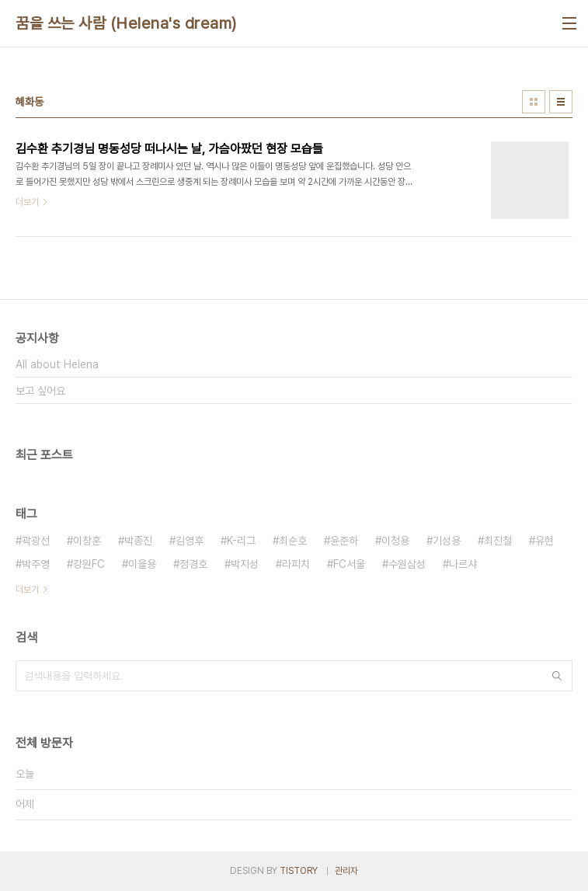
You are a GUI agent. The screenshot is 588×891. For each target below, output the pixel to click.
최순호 (293, 541)
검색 (557, 676)
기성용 (447, 541)
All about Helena (57, 364)
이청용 (395, 541)
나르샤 (463, 564)
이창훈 (87, 541)
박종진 (138, 541)
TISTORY (299, 871)
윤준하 (344, 541)
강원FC (89, 564)
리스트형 (561, 102)
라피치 (296, 564)
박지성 (245, 564)
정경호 (193, 564)
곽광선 (36, 541)
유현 (545, 541)
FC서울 (349, 564)
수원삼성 (407, 564)
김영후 (190, 541)
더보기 (27, 590)
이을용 (142, 564)
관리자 (346, 871)
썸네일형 (534, 102)
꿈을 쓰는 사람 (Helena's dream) (126, 23)
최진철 (498, 541)
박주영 (36, 564)
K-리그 (241, 541)
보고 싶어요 (40, 391)
